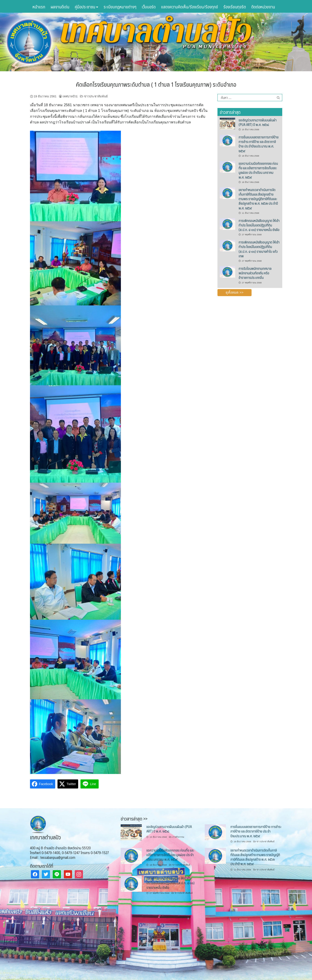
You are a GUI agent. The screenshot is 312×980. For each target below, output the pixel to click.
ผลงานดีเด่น (60, 7)
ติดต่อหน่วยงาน (263, 7)
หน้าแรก (39, 7)
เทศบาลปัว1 (70, 96)
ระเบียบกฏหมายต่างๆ (120, 7)
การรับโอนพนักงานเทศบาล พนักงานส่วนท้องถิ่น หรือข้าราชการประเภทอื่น (255, 273)
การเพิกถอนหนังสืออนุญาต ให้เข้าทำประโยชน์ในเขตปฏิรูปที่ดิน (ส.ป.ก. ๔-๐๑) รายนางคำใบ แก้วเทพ (259, 249)
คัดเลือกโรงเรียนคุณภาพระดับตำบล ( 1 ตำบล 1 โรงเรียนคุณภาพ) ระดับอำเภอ (156, 84)
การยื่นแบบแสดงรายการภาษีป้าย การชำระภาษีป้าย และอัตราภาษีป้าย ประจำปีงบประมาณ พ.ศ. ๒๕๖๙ (259, 144)
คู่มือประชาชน (86, 7)
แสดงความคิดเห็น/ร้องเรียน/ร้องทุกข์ (190, 7)
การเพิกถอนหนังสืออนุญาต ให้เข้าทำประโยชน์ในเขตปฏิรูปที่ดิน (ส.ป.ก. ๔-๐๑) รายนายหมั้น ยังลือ (259, 225)
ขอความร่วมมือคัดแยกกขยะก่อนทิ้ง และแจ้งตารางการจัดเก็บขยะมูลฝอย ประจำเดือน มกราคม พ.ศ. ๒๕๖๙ (258, 170)
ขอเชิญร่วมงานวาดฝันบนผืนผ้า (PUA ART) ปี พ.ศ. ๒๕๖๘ (258, 122)
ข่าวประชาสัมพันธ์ (96, 96)
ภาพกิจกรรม (178, 837)
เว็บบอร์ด (149, 7)
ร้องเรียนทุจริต (235, 7)
